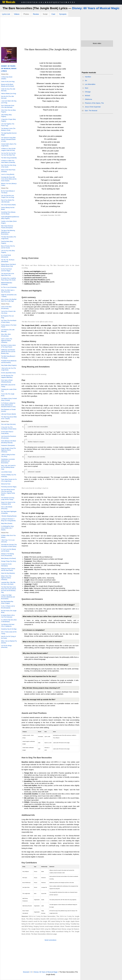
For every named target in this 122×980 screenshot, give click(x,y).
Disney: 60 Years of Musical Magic (96, 8)
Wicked (87, 95)
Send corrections (51, 940)
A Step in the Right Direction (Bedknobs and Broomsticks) (8, 597)
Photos (26, 14)
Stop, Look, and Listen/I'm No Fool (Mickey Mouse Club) (8, 467)
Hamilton (88, 77)
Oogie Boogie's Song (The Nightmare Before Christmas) (8, 450)
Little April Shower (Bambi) (8, 414)
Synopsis (63, 14)
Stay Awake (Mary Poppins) (9, 365)
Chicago (88, 92)
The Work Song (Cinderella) (9, 158)
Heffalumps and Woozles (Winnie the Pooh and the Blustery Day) (8, 352)
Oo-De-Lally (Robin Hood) (8, 373)
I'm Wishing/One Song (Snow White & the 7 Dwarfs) (7, 528)
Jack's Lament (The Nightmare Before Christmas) (7, 341)
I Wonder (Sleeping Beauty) (9, 516)
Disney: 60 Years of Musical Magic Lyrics (9, 68)
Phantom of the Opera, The (94, 103)
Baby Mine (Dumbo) (7, 523)
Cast (53, 14)
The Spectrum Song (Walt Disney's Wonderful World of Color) (8, 139)
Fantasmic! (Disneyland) (8, 445)
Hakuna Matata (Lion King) (9, 94)
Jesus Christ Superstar (93, 107)
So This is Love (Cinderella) (9, 287)
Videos (17, 14)
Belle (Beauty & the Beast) (8, 558)
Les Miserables (90, 84)
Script (45, 14)
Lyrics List (6, 14)
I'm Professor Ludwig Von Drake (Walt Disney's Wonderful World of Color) (8, 405)
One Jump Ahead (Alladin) (8, 205)
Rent (87, 88)
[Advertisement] (40, 32)
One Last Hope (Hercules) (8, 424)
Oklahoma (88, 99)
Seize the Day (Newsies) (8, 573)
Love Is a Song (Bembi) (8, 174)
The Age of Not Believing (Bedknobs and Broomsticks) (8, 232)
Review (36, 14)
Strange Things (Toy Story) (9, 561)
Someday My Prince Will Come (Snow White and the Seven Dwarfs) (9, 179)
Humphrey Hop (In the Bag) (9, 629)
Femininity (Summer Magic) (9, 487)
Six (86, 80)
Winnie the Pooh (6, 484)
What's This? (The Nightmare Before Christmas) (6, 578)
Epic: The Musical (91, 111)
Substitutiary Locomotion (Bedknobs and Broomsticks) (8, 461)
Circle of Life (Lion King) (8, 82)
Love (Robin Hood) (6, 472)
